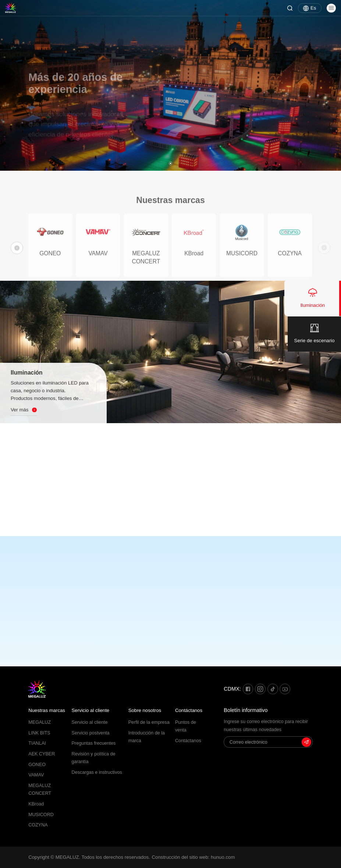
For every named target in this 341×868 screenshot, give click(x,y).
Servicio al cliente (91, 710)
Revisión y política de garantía (94, 758)
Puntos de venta (186, 726)
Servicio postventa (91, 733)
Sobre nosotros (145, 710)
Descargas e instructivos (97, 772)
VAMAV (36, 775)
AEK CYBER (42, 754)
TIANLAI (37, 743)
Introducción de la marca (147, 737)
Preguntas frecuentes (94, 743)
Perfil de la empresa (149, 722)
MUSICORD (41, 815)
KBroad (36, 804)
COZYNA (38, 825)
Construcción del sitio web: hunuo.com (193, 857)
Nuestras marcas (47, 710)
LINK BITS (39, 733)
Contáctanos (189, 710)
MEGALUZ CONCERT (40, 789)
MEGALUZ (40, 722)
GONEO (37, 765)
